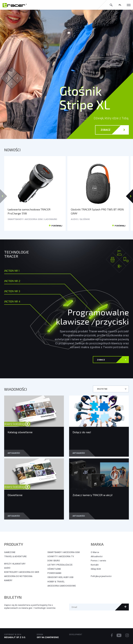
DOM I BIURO (54, 561)
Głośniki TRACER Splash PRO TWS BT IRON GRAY (97, 211)
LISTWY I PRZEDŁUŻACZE (60, 565)
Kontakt (95, 565)
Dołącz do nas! (82, 432)
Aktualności (14, 453)
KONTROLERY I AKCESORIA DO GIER (22, 572)
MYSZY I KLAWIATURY (15, 564)
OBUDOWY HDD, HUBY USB (60, 577)
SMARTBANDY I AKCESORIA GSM (64, 552)
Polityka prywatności (101, 576)
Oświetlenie (15, 495)
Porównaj (56, 226)
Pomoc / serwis (98, 561)
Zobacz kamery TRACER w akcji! (93, 495)
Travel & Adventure (15, 556)
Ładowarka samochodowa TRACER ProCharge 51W (29, 211)
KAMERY (8, 580)
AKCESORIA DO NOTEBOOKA (18, 576)
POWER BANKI (54, 573)
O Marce (95, 552)
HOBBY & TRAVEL (56, 582)
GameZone (10, 552)
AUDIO (7, 568)
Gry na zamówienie (48, 637)
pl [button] (120, 5)
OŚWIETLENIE (54, 569)
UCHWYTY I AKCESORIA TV (61, 556)
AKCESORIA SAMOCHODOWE (62, 586)
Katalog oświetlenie (20, 432)
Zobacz (113, 130)
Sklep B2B (96, 569)
